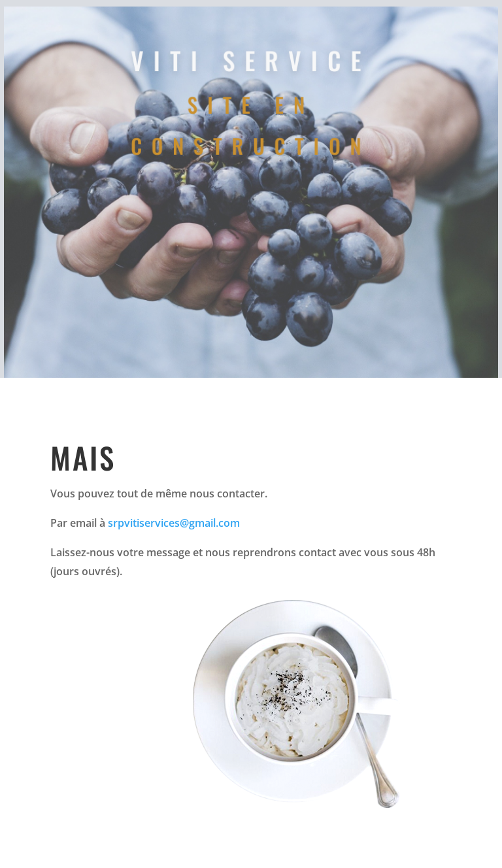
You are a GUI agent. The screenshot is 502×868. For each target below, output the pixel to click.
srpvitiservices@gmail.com (174, 523)
